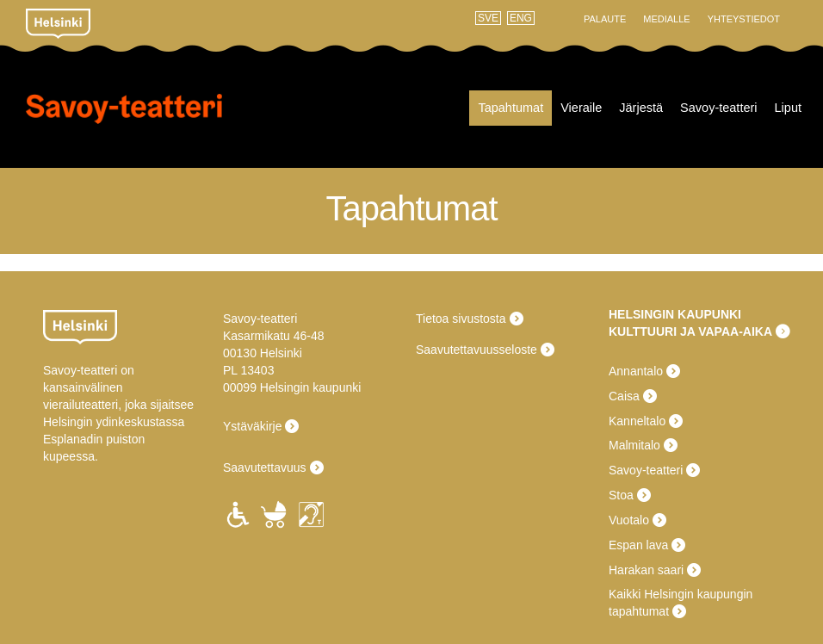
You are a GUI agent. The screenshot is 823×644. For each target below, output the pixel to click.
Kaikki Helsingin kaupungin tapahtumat (681, 603)
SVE (488, 18)
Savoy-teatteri (124, 120)
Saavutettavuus (265, 468)
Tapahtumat (511, 108)
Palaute (605, 19)
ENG (521, 18)
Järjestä (641, 108)
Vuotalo (629, 520)
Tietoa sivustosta (461, 319)
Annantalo (636, 371)
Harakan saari (646, 570)
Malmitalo (634, 445)
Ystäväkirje (252, 426)
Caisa (624, 396)
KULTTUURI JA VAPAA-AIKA (690, 331)
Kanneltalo (637, 421)
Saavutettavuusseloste (476, 350)
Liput (788, 108)
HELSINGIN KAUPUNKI (675, 314)
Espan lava (638, 545)
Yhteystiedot (744, 19)
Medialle (666, 19)
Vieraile (581, 108)
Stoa (621, 495)
